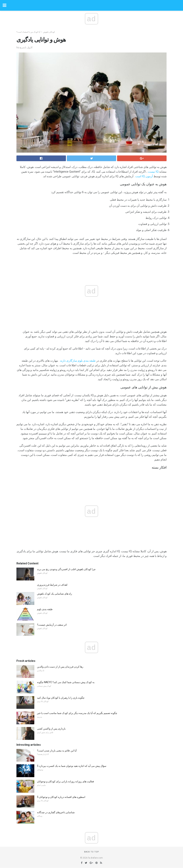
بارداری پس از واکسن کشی (51, 729)
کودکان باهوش (49, 32)
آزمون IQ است (144, 176)
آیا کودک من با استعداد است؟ (28, 32)
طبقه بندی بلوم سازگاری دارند (78, 361)
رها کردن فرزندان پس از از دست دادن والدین (60, 667)
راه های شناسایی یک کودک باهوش (55, 594)
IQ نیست (153, 172)
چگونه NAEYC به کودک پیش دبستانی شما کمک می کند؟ (66, 682)
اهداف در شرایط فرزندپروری (52, 585)
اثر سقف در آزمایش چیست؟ (52, 625)
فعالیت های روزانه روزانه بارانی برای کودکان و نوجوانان (65, 781)
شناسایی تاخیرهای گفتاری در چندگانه (56, 812)
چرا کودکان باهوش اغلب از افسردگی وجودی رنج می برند (66, 569)
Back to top (92, 852)
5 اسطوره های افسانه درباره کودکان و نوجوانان (61, 797)
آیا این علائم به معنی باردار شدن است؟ (57, 751)
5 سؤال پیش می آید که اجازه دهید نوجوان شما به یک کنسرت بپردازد (72, 766)
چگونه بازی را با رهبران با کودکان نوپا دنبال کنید (61, 698)
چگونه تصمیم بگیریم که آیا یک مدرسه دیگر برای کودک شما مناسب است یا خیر (77, 713)
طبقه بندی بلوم (45, 609)
